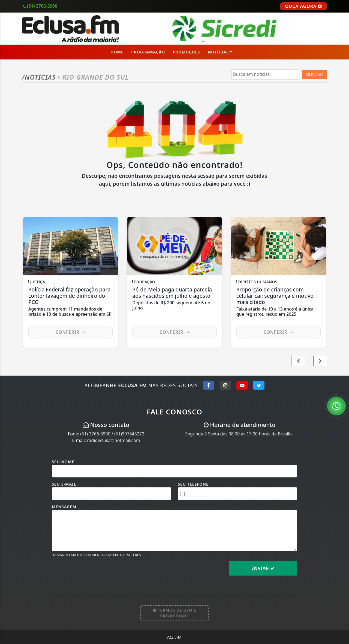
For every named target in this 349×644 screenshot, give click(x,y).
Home (117, 52)
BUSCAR (315, 74)
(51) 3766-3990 (95, 434)
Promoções (186, 52)
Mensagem (64, 507)
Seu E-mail (64, 484)
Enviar (263, 568)
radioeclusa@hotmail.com (114, 440)
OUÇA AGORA (303, 6)
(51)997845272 (129, 434)
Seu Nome (63, 462)
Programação (148, 52)
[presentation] (93, 573)
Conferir (70, 332)
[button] (320, 361)
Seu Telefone (193, 484)
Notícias (218, 52)
